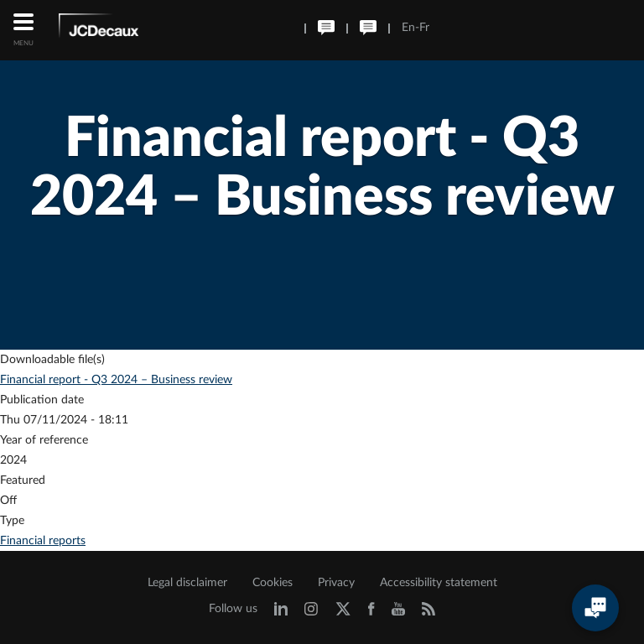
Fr (424, 28)
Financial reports (43, 541)
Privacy (336, 583)
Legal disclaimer (187, 583)
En (408, 28)
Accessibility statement (439, 583)
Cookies (273, 583)
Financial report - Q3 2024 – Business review (116, 380)
